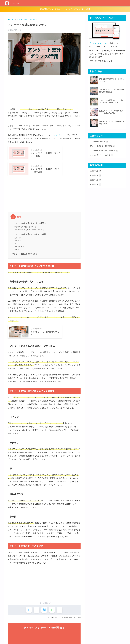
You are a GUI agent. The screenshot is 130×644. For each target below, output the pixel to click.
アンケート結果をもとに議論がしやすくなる (30, 239)
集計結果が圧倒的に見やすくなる (26, 236)
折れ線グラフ (19, 255)
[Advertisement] (44, 91)
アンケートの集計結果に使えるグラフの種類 (29, 243)
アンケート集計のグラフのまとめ (25, 263)
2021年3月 (96, 185)
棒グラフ (18, 250)
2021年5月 (96, 176)
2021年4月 (96, 181)
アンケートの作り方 (100, 142)
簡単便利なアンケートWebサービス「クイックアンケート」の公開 (65, 9)
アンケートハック (18, 3)
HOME (65, 642)
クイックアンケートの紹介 (102, 156)
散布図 (17, 258)
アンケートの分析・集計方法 (103, 146)
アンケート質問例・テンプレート (105, 151)
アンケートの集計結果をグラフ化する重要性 (29, 232)
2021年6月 (96, 172)
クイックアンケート (60, 135)
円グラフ (18, 247)
